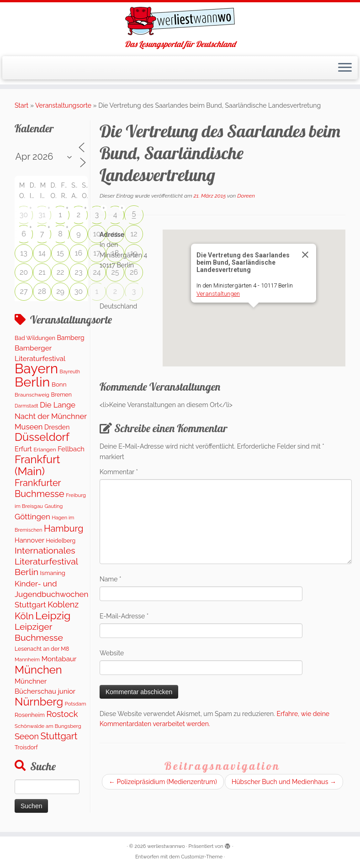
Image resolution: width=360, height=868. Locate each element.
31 (42, 215)
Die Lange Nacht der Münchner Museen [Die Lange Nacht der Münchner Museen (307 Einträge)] (51, 416)
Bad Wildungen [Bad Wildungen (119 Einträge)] (35, 338)
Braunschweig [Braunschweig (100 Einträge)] (32, 395)
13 (24, 253)
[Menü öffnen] (345, 68)
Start (21, 105)
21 (42, 272)
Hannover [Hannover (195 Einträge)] (29, 540)
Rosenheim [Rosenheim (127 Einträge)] (30, 715)
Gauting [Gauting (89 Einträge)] (53, 506)
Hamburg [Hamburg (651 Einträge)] (64, 528)
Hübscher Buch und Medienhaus (284, 782)
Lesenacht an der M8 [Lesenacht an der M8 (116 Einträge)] (42, 649)
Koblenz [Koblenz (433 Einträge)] (63, 604)
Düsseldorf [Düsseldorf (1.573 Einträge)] (42, 437)
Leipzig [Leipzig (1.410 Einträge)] (53, 615)
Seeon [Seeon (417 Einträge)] (27, 736)
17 (97, 253)
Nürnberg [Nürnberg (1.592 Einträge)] (39, 702)
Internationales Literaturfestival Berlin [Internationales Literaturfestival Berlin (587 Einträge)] (46, 561)
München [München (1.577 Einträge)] (38, 670)
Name (111, 579)
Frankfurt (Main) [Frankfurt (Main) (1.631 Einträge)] (37, 465)
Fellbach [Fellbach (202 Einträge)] (71, 449)
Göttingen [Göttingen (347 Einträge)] (32, 517)
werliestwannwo (166, 846)
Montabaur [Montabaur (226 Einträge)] (59, 659)
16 (79, 253)
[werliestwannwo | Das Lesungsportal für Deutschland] (180, 21)
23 (79, 272)
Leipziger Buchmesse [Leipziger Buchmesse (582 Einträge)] (39, 632)
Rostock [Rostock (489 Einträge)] (62, 714)
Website (112, 653)
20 (24, 272)
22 (61, 272)
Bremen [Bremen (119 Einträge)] (62, 395)
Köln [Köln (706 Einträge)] (24, 616)
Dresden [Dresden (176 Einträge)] (57, 427)
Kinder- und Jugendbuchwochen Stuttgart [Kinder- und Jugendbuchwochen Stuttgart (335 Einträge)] (51, 594)
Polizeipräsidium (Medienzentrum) (163, 782)
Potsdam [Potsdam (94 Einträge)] (76, 704)
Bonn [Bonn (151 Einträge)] (59, 384)
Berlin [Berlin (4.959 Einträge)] (32, 382)
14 (42, 253)
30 (24, 215)
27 (24, 291)
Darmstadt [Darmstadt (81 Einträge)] (26, 406)
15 (60, 253)
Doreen (246, 196)
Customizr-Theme (202, 857)
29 (60, 291)
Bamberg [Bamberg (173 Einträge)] (71, 338)
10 (97, 234)
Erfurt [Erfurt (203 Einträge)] (23, 449)
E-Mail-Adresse (124, 616)
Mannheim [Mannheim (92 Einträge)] (27, 659)
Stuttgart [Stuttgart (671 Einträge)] (59, 736)
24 (97, 272)
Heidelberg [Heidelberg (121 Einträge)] (61, 541)
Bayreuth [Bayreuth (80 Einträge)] (70, 371)
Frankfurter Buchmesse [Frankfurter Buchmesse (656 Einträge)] (40, 488)
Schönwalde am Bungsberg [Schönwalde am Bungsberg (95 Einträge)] (48, 726)
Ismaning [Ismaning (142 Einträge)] (53, 573)
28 (42, 291)
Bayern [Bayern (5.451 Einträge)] (36, 369)
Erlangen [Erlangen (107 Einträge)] (45, 450)
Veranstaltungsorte (63, 105)
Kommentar (119, 472)
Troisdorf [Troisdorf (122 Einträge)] (26, 747)
